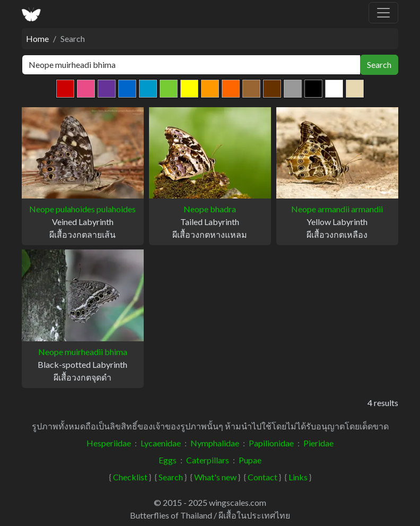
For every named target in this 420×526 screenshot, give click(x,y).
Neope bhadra (210, 209)
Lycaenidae (161, 443)
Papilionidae (271, 443)
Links (298, 477)
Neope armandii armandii (337, 209)
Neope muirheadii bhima (83, 352)
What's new (215, 477)
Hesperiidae (109, 443)
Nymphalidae (215, 443)
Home (37, 38)
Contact (262, 477)
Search (379, 64)
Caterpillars (208, 460)
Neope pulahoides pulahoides (82, 209)
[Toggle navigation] (383, 13)
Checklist (130, 477)
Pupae (250, 460)
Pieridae (318, 443)
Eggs (168, 460)
